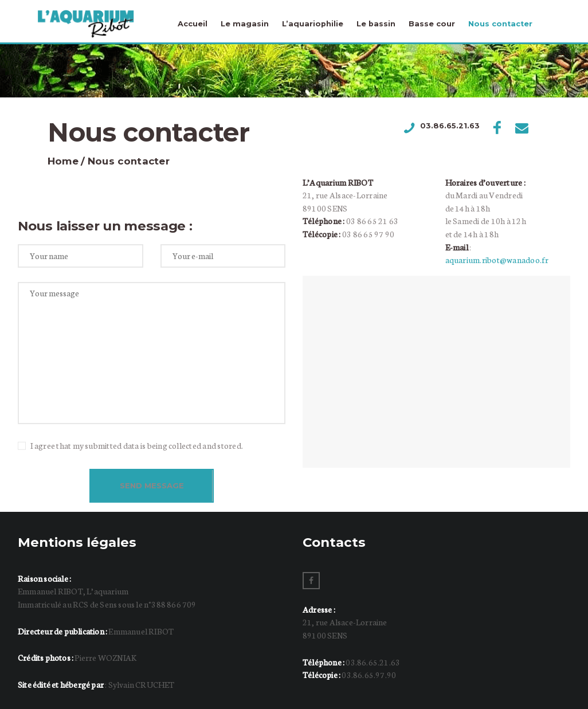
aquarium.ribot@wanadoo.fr (497, 260)
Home (63, 161)
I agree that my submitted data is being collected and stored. (137, 445)
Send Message (152, 485)
